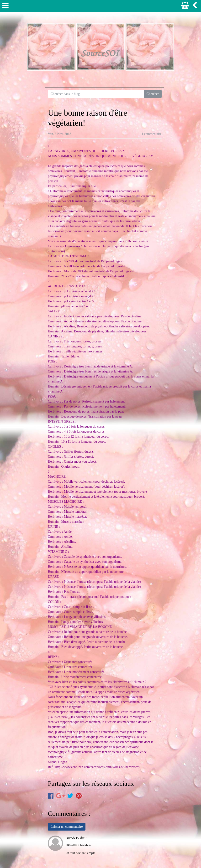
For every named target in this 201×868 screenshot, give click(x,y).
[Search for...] (96, 94)
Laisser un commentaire (67, 827)
